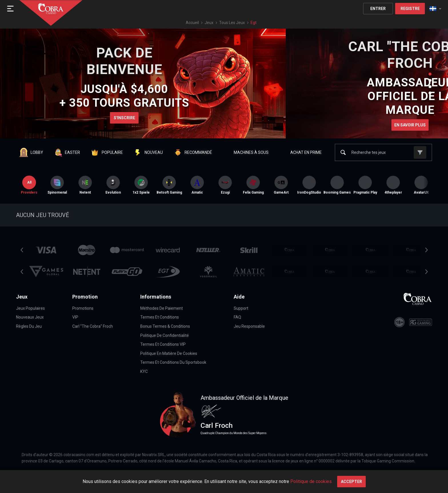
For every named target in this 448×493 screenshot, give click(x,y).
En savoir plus (410, 125)
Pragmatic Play (365, 185)
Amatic (197, 185)
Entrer (378, 9)
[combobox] (435, 9)
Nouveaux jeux (30, 317)
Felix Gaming (253, 185)
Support (241, 308)
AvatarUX (421, 185)
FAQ (237, 317)
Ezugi (225, 185)
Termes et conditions (160, 317)
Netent (85, 185)
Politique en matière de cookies (169, 353)
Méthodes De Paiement (162, 308)
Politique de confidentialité (165, 335)
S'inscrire (124, 118)
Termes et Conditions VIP (163, 344)
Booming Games (337, 185)
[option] (57, 185)
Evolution (113, 185)
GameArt (281, 185)
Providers (29, 185)
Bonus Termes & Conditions (165, 326)
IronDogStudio (309, 185)
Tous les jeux (232, 23)
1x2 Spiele (141, 185)
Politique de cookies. (311, 481)
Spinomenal (57, 185)
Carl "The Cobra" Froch (93, 326)
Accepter (351, 482)
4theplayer (393, 185)
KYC (144, 371)
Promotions (83, 308)
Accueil (192, 23)
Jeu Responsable (249, 326)
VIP (75, 317)
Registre (410, 9)
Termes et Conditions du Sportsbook (173, 362)
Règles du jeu (29, 326)
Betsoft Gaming (169, 185)
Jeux (209, 23)
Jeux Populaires (30, 308)
